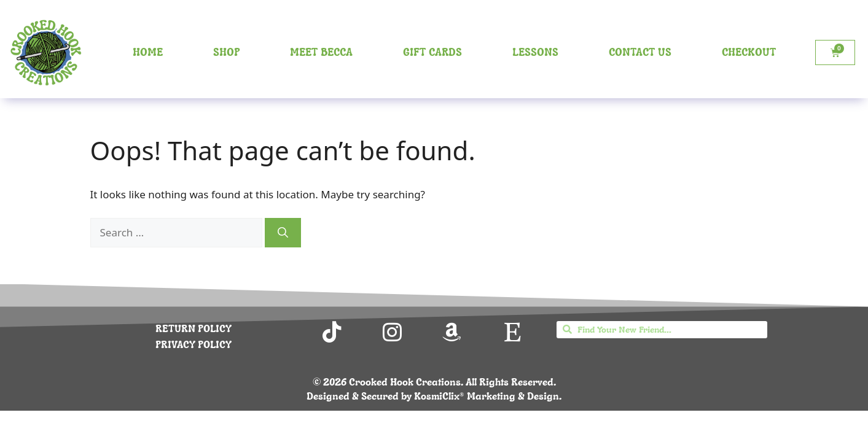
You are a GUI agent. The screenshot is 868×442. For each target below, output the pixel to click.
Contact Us (640, 52)
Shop (226, 52)
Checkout (749, 52)
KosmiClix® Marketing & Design (487, 396)
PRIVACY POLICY (194, 344)
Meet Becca (321, 52)
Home (148, 52)
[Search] (283, 233)
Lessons (535, 52)
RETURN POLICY (194, 328)
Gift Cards (432, 52)
